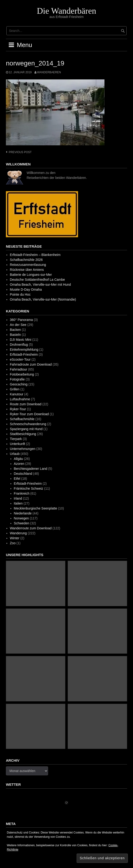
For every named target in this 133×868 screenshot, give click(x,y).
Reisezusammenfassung (28, 265)
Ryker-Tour (18, 409)
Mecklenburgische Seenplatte (36, 508)
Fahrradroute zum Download (31, 364)
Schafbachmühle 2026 (26, 260)
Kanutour (17, 394)
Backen (15, 330)
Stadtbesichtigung (23, 434)
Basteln (15, 335)
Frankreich (22, 493)
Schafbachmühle (22, 419)
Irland (18, 498)
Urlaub (15, 454)
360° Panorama (21, 320)
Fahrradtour (19, 369)
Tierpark (16, 439)
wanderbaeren (49, 72)
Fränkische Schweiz (29, 488)
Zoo (13, 543)
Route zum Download (26, 404)
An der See (18, 325)
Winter (15, 538)
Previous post (20, 152)
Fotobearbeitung (22, 374)
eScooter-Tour (20, 359)
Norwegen (21, 518)
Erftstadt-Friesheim (24, 354)
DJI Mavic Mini (21, 340)
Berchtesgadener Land (31, 469)
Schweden (22, 523)
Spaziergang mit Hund (26, 429)
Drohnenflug (19, 345)
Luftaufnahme (20, 399)
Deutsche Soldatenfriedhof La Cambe (37, 280)
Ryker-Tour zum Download (29, 414)
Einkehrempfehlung (24, 350)
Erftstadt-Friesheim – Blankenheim (35, 255)
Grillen (15, 389)
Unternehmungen (23, 449)
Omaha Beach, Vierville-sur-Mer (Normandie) (43, 299)
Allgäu (19, 459)
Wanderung (18, 533)
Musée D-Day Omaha (26, 289)
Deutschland (23, 474)
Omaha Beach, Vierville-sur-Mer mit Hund (40, 285)
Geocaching (19, 384)
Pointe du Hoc (20, 294)
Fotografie (17, 379)
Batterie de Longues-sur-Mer (31, 275)
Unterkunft (18, 444)
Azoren (19, 464)
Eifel (17, 479)
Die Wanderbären (66, 11)
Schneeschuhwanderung (28, 424)
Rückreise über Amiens (27, 270)
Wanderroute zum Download (31, 528)
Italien (18, 503)
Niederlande (23, 513)
